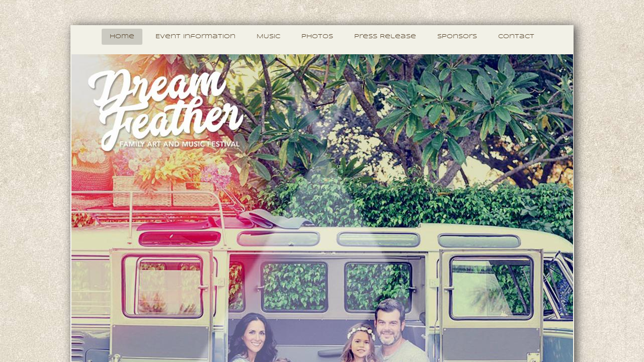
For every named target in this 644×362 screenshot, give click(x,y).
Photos (317, 36)
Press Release (385, 36)
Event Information (195, 36)
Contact (516, 36)
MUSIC (268, 36)
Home (122, 36)
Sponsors (457, 36)
